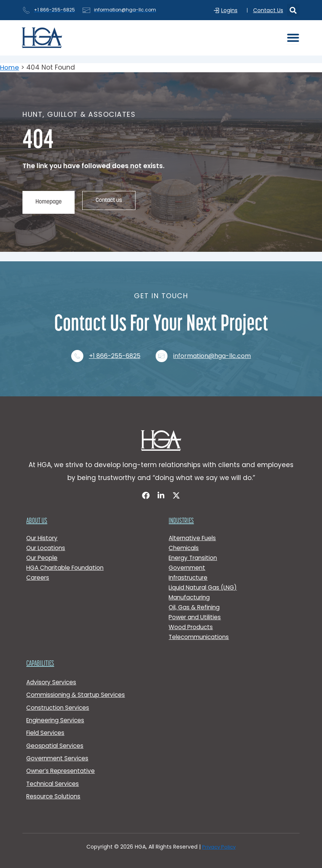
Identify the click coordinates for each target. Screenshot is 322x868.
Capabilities (40, 658)
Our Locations (47, 542)
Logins (231, 10)
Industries (181, 515)
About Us (37, 515)
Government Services (59, 756)
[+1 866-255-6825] (76, 349)
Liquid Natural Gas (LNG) (205, 582)
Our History (43, 532)
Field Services (46, 730)
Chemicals (184, 542)
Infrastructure (190, 572)
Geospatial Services (56, 743)
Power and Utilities (196, 611)
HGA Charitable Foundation (67, 562)
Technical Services (54, 783)
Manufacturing (190, 592)
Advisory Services (52, 676)
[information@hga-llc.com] (163, 349)
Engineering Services (57, 716)
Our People (43, 552)
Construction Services (59, 703)
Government (188, 562)
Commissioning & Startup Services (77, 690)
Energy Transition (195, 552)
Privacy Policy (219, 847)
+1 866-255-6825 (115, 349)
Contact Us (268, 10)
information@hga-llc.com (215, 349)
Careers (38, 572)
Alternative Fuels (194, 532)
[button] (293, 10)
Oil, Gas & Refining (195, 602)
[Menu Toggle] (293, 38)
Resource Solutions (54, 796)
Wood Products (192, 621)
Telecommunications (200, 631)
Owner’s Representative (63, 769)
